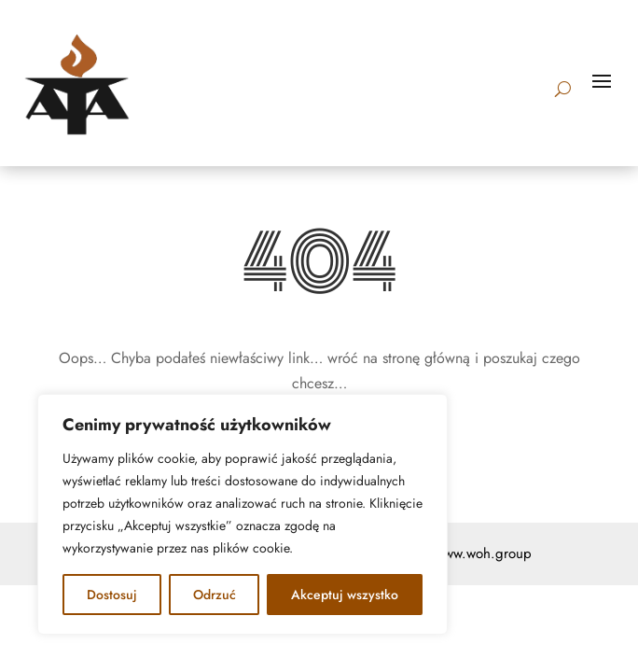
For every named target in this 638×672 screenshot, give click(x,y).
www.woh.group (483, 553)
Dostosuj (112, 595)
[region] (243, 514)
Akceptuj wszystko (345, 595)
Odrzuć (215, 595)
